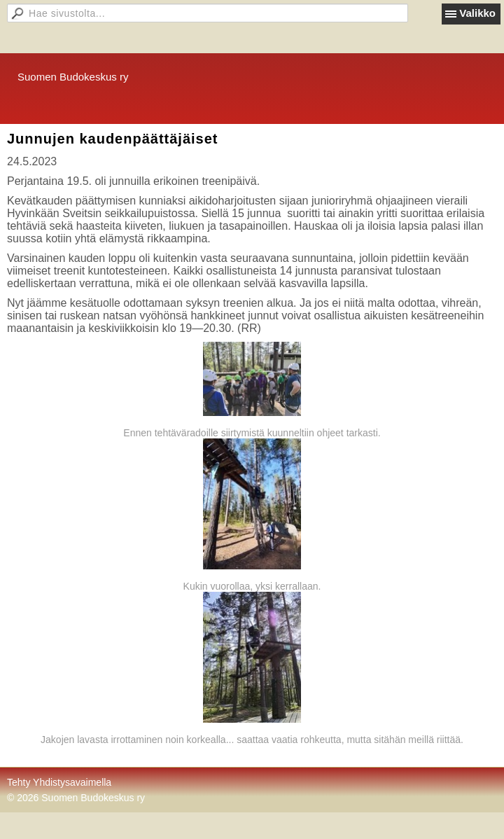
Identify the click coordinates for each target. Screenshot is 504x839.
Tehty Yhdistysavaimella (59, 782)
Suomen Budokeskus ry (73, 77)
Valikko (477, 13)
